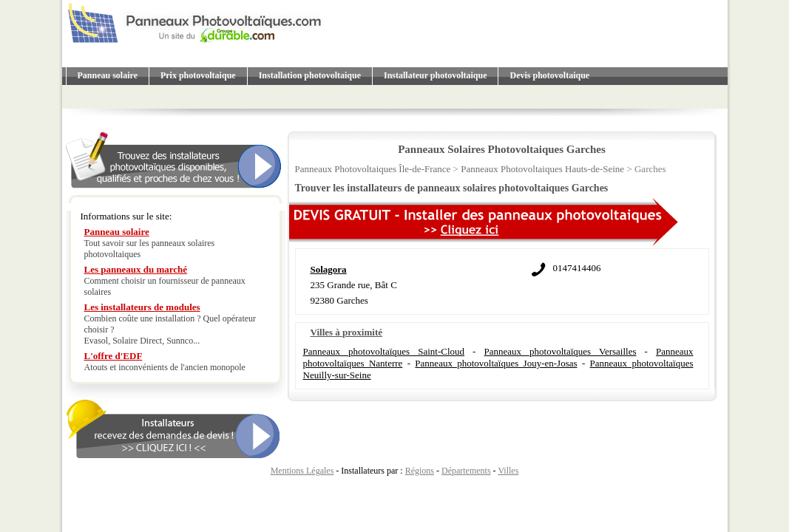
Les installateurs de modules (142, 307)
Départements (466, 471)
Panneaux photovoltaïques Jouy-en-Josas (496, 363)
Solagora (329, 269)
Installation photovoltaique (310, 75)
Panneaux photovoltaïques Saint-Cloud (384, 351)
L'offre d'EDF (114, 356)
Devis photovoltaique (549, 75)
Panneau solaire (108, 75)
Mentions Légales (302, 471)
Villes (508, 471)
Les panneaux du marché (136, 269)
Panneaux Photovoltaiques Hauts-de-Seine (542, 169)
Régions (420, 471)
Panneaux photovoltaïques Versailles (560, 351)
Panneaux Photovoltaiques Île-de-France (373, 169)
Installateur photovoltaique (435, 75)
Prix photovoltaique (198, 75)
